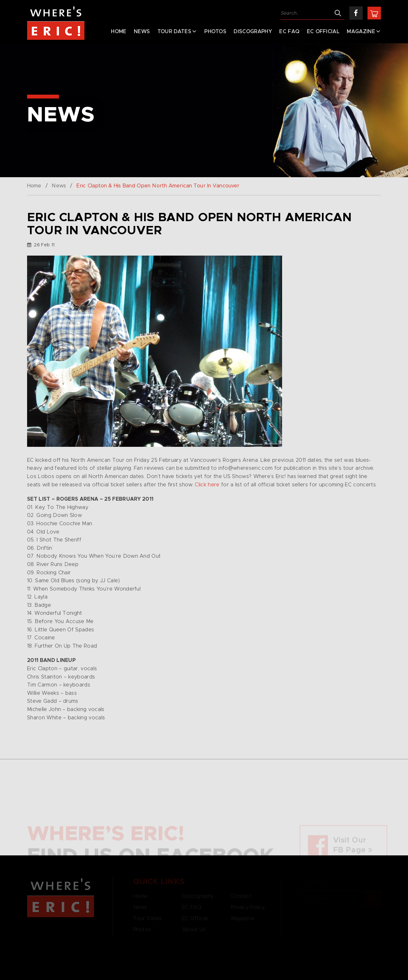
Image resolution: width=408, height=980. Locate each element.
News (142, 32)
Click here (207, 485)
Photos (215, 32)
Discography (253, 32)
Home (119, 32)
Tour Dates (174, 32)
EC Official (323, 32)
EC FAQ (289, 32)
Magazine (361, 32)
